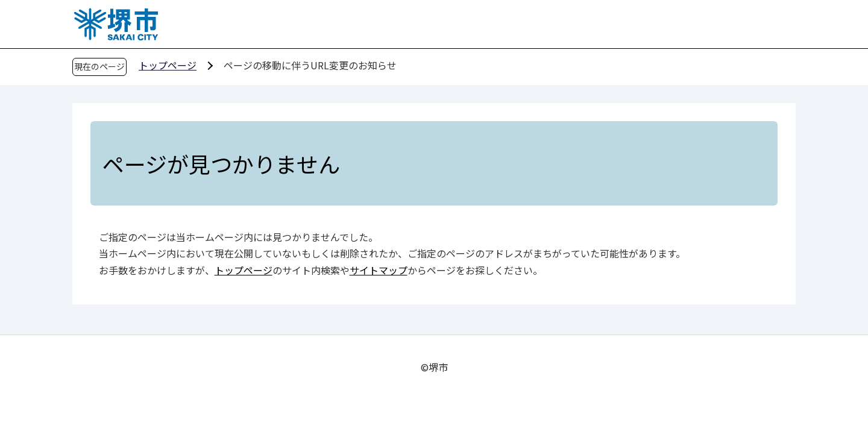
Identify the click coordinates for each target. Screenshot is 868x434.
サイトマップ (379, 270)
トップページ (168, 65)
